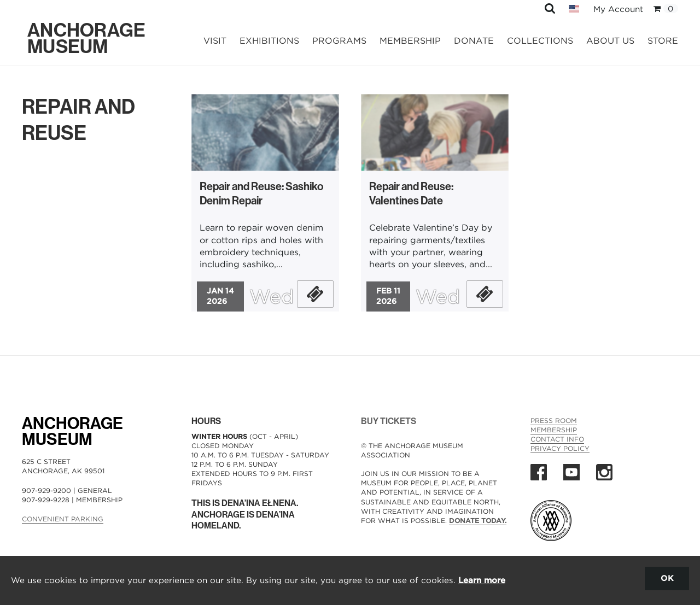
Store (663, 41)
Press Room (554, 421)
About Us (610, 41)
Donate (474, 41)
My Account (618, 9)
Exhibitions (269, 41)
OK (667, 578)
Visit (215, 41)
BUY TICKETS (389, 421)
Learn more (482, 580)
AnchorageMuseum (72, 432)
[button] (550, 8)
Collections (540, 41)
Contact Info (557, 439)
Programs (339, 41)
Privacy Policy (560, 448)
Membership (410, 41)
